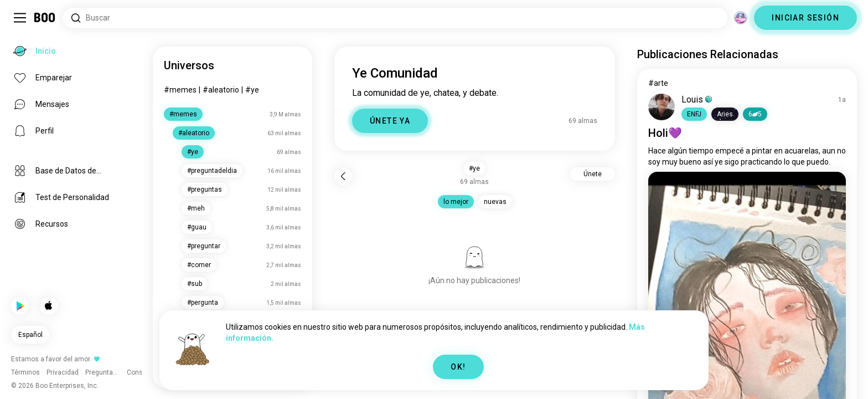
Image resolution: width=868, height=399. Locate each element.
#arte (658, 83)
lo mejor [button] (456, 202)
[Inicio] (45, 18)
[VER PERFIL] (662, 107)
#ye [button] (474, 168)
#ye (252, 90)
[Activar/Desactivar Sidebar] (20, 18)
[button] (694, 114)
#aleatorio (221, 90)
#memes (180, 90)
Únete (593, 174)
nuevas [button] (495, 202)
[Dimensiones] (741, 18)
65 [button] (755, 114)
